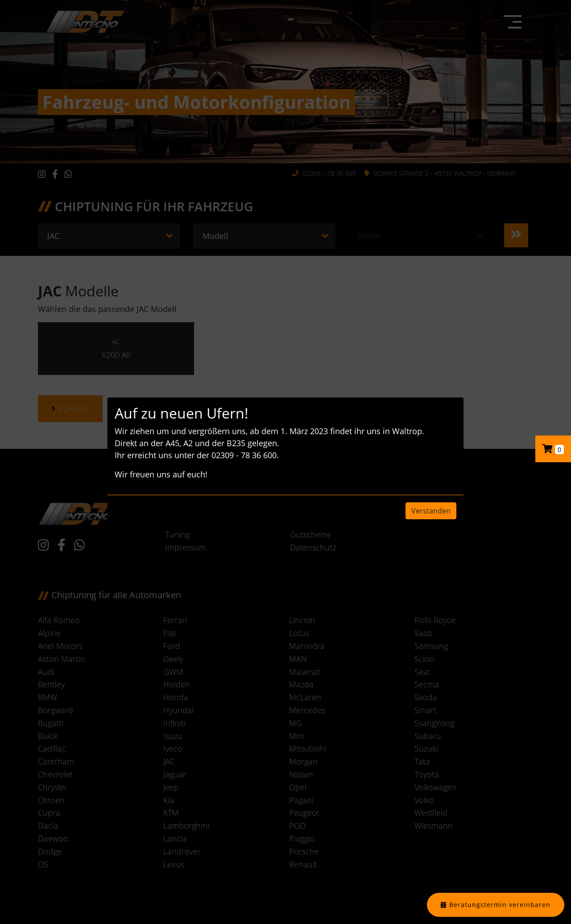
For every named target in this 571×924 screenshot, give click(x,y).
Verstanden (431, 511)
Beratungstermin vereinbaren (500, 905)
